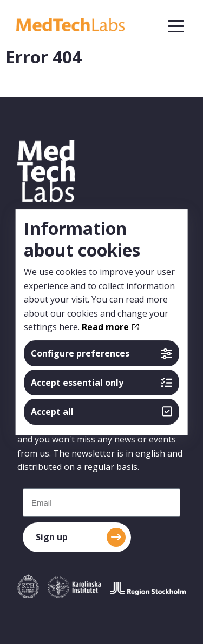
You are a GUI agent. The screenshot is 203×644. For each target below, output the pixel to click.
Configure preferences (101, 353)
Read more (110, 327)
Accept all (101, 412)
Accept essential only (101, 383)
